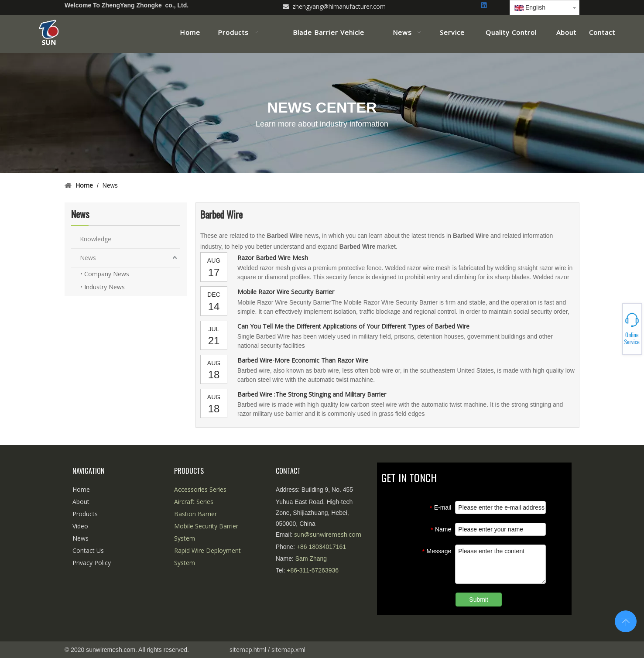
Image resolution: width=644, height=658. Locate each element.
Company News (107, 274)
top (626, 620)
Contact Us (88, 550)
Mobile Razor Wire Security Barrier (286, 292)
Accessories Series (200, 489)
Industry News (104, 287)
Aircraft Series (194, 502)
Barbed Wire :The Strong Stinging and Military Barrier (312, 394)
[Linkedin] (485, 6)
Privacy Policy (92, 563)
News (88, 258)
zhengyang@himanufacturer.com (339, 6)
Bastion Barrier (195, 514)
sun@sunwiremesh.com (328, 534)
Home (81, 489)
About (81, 502)
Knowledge (96, 239)
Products (85, 514)
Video (80, 526)
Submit (479, 600)
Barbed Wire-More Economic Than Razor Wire (303, 360)
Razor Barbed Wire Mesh (273, 258)
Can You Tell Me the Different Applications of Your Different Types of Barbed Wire (353, 326)
